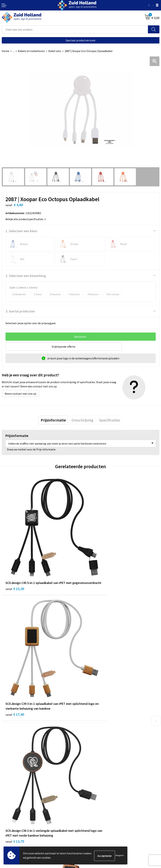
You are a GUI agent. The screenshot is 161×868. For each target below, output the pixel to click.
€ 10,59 (94, 667)
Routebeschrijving (93, 756)
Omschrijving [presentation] (82, 420)
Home (5, 51)
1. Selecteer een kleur (21, 231)
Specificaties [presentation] (110, 420)
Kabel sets (55, 51)
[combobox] (75, 29)
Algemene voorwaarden (16, 821)
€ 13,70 (15, 676)
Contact (87, 739)
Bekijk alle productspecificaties (26, 219)
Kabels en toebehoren (31, 51)
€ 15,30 (15, 567)
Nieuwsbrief (90, 745)
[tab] (53, 420)
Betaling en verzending (96, 750)
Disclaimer (8, 832)
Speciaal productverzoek (80, 40)
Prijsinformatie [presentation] (53, 420)
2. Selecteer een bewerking (26, 276)
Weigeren (120, 856)
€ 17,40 (94, 571)
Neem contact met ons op (20, 394)
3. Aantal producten (20, 311)
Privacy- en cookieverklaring (19, 826)
